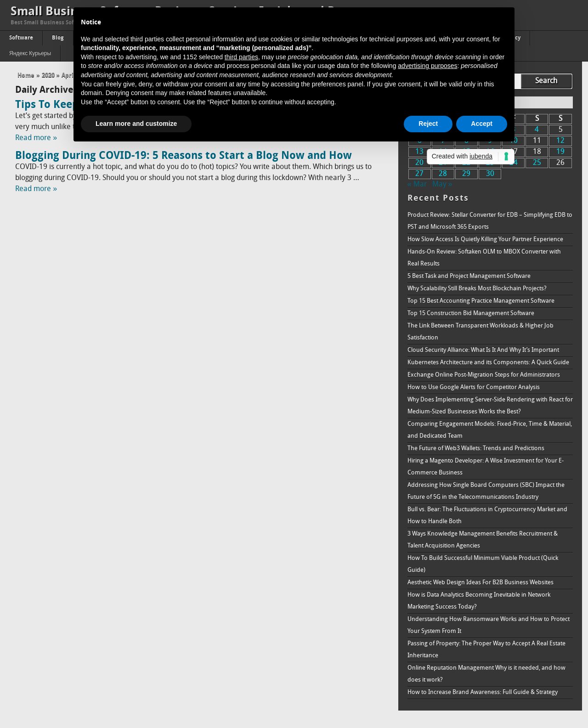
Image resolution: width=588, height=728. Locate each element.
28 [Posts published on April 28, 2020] (443, 174)
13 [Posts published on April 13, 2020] (419, 152)
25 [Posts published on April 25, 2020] (537, 163)
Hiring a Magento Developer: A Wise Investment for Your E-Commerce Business (486, 467)
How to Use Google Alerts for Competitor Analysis (474, 387)
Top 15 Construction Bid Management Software (471, 313)
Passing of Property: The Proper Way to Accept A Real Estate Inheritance (486, 650)
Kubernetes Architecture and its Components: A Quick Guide (488, 363)
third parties (241, 57)
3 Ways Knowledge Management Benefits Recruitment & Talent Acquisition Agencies (483, 540)
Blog (58, 38)
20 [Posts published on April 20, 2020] (419, 163)
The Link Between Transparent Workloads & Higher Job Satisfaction (481, 332)
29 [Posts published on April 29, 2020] (466, 174)
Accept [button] (482, 124)
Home (26, 76)
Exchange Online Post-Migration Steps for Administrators (484, 375)
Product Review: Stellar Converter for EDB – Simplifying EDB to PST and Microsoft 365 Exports (490, 221)
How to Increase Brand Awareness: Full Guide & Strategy (483, 692)
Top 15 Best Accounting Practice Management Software (481, 301)
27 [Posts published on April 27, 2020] (419, 174)
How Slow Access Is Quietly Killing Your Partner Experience (485, 240)
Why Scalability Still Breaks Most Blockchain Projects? (477, 289)
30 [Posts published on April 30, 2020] (490, 174)
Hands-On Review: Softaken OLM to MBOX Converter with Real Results (484, 258)
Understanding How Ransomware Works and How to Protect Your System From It (489, 625)
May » (442, 185)
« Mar (417, 185)
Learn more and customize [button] (136, 124)
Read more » (36, 138)
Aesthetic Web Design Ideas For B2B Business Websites (481, 583)
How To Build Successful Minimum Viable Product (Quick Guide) (483, 564)
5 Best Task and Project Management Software (469, 276)
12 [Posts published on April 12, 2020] (560, 141)
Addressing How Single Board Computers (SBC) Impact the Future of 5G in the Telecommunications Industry (486, 491)
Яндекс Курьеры (30, 54)
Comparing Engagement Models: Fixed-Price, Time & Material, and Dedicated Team (490, 430)
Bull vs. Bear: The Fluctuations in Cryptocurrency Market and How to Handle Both (487, 516)
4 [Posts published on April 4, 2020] (537, 130)
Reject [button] (428, 124)
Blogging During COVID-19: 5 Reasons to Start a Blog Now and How (184, 156)
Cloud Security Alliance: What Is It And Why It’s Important (483, 350)
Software (21, 38)
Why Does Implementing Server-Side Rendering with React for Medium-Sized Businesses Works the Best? (490, 406)
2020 (48, 76)
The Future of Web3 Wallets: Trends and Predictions (476, 449)
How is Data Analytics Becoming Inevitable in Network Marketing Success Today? (479, 601)
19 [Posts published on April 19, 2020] (560, 152)
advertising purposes (427, 66)
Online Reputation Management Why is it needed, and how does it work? (486, 674)
